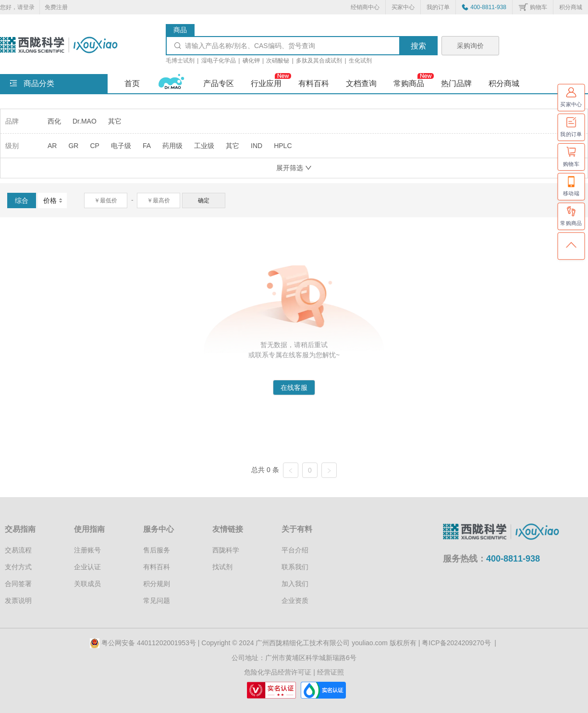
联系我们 (295, 567)
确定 (204, 200)
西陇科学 (226, 550)
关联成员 (87, 584)
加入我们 (295, 584)
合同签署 (18, 584)
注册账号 (87, 550)
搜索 (418, 46)
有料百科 (157, 567)
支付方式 (18, 567)
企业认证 (87, 567)
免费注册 (56, 7)
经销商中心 (365, 7)
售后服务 (157, 550)
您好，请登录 (17, 7)
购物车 (539, 7)
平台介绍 (295, 550)
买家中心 (403, 7)
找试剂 (222, 567)
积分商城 (571, 7)
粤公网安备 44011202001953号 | (146, 643)
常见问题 (157, 600)
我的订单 (438, 7)
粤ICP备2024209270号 (456, 643)
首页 (132, 83)
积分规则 (157, 584)
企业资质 (295, 600)
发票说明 (18, 600)
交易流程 (18, 550)
